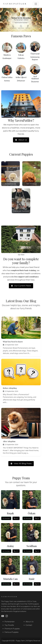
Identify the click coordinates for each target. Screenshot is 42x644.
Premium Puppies (12, 629)
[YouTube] (3, 616)
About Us (21, 140)
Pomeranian (10, 622)
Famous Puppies (11, 632)
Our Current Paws (21, 286)
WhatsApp (6, 518)
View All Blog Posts (21, 464)
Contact (29, 625)
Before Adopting (10, 388)
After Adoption (9, 441)
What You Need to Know (13, 342)
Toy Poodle (9, 625)
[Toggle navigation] (36, 4)
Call (16, 518)
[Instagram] (7, 616)
